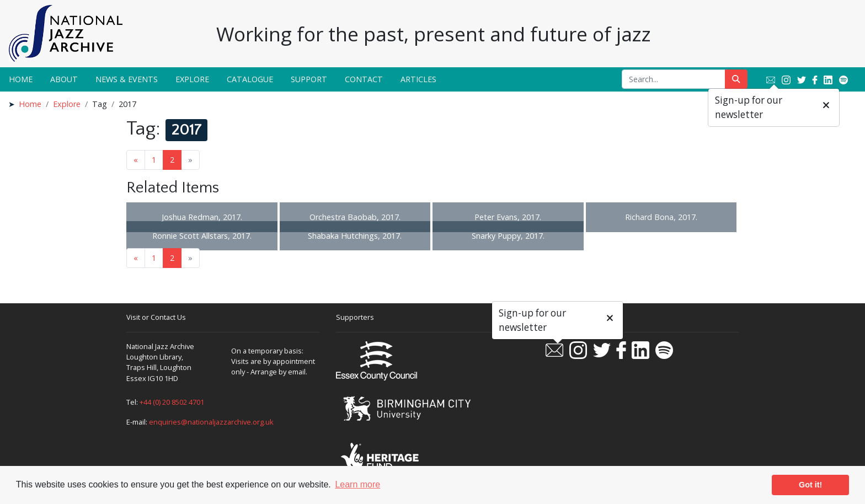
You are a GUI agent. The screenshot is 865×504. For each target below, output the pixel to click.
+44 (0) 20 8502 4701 (172, 402)
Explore (192, 79)
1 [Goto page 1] (154, 160)
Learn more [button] (357, 484)
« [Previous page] (136, 160)
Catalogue (250, 79)
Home (21, 79)
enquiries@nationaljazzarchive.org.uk (211, 422)
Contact (364, 79)
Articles (418, 79)
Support (309, 79)
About (64, 79)
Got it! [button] (810, 485)
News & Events (127, 79)
